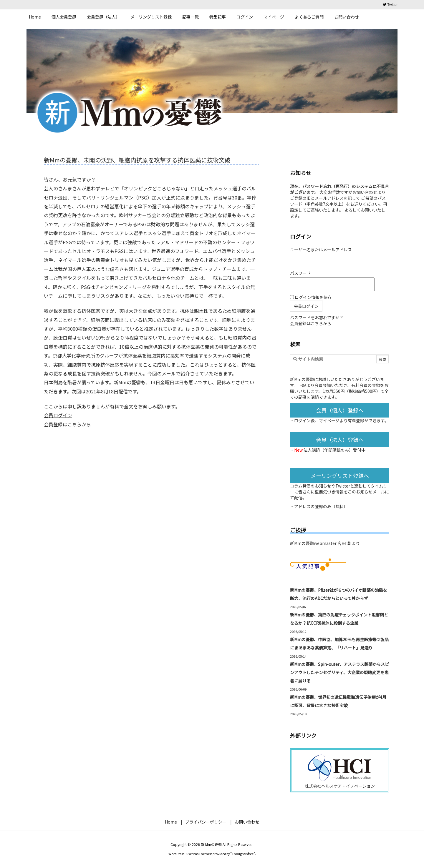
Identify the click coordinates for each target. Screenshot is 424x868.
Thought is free (243, 854)
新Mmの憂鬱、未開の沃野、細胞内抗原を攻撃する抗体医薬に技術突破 (137, 160)
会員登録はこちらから (67, 424)
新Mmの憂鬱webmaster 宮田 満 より (325, 543)
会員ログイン (58, 415)
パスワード (300, 273)
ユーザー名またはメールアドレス (321, 250)
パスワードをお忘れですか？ (317, 317)
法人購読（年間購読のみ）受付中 (334, 450)
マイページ (329, 420)
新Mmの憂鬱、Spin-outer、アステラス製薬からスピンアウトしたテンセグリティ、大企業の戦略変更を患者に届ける (339, 672)
